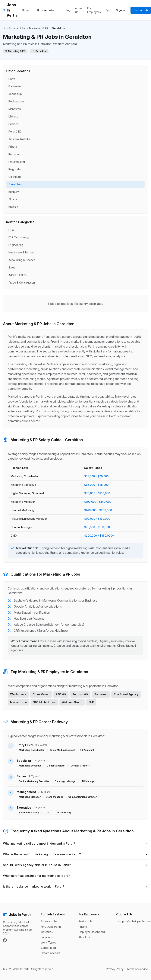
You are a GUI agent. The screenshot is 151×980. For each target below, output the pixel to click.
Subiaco (14, 124)
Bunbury (14, 192)
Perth (12, 79)
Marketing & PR (39, 28)
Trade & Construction (22, 283)
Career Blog (48, 948)
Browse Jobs (47, 10)
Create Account (50, 953)
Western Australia (19, 139)
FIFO (11, 230)
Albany (13, 199)
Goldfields (15, 177)
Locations (47, 937)
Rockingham (16, 101)
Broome (13, 207)
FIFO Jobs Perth (51, 927)
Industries (47, 932)
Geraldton (15, 184)
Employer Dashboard (92, 932)
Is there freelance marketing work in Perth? (75, 886)
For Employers (94, 10)
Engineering (16, 245)
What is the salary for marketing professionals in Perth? (75, 854)
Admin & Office (18, 275)
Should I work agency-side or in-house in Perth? (75, 865)
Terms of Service (137, 969)
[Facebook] (5, 940)
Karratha (14, 154)
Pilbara (13, 147)
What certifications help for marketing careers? (75, 876)
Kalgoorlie (15, 169)
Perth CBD (15, 132)
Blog (68, 10)
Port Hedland (17, 162)
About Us (79, 10)
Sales (12, 267)
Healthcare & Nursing (22, 252)
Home (26, 10)
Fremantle (15, 86)
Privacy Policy (115, 969)
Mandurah (15, 109)
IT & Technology (19, 237)
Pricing (83, 927)
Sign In (121, 10)
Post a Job (141, 10)
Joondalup (15, 94)
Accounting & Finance (22, 260)
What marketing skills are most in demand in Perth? (75, 843)
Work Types (48, 942)
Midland (13, 116)
